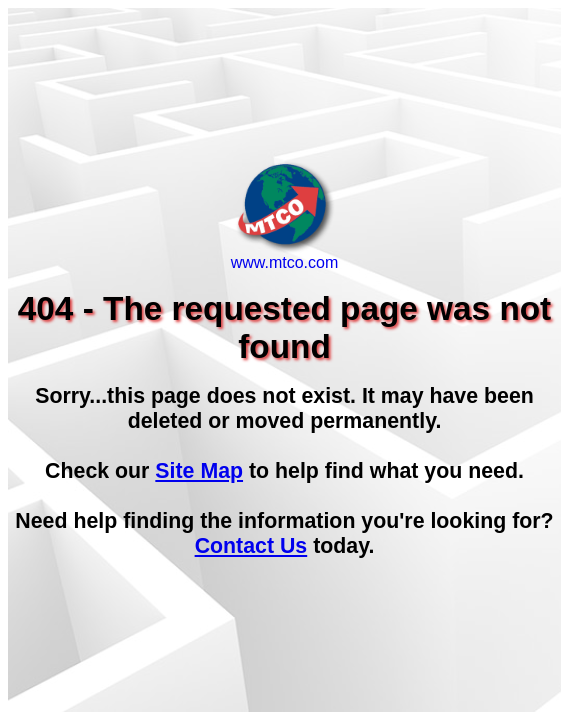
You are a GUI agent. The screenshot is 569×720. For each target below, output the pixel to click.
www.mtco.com (285, 255)
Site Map (199, 471)
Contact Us (251, 546)
